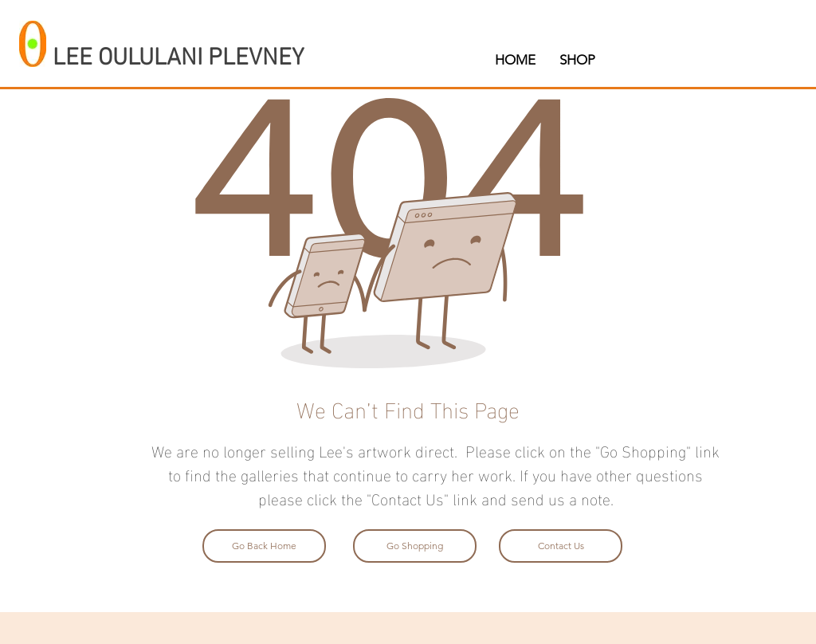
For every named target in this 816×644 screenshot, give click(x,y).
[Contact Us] (561, 546)
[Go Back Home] (264, 546)
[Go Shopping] (415, 546)
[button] (577, 60)
